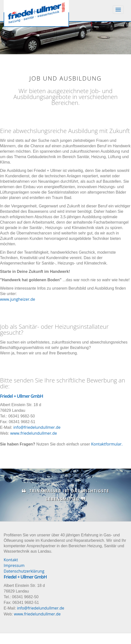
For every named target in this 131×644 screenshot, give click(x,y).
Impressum (14, 565)
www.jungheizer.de (18, 299)
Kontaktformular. (107, 444)
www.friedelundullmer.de (34, 433)
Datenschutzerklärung (24, 571)
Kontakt (11, 560)
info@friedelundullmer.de (37, 427)
